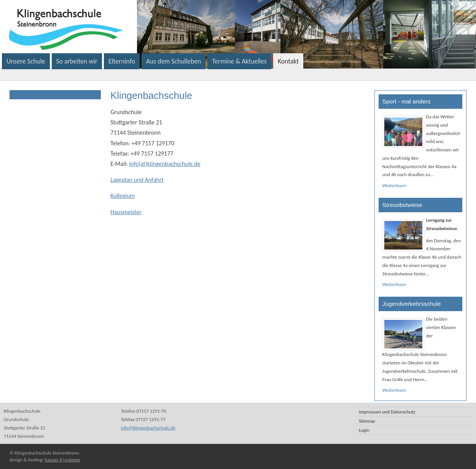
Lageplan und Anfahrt (137, 180)
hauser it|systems (62, 460)
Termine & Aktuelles (239, 61)
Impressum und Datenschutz (387, 412)
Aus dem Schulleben (174, 61)
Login (364, 430)
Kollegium (123, 196)
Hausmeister (126, 212)
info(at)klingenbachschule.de (165, 164)
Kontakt (288, 61)
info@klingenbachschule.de (148, 428)
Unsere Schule (26, 61)
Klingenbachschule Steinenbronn (161, 27)
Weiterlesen (394, 185)
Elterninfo (122, 61)
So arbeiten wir (77, 61)
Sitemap (367, 421)
